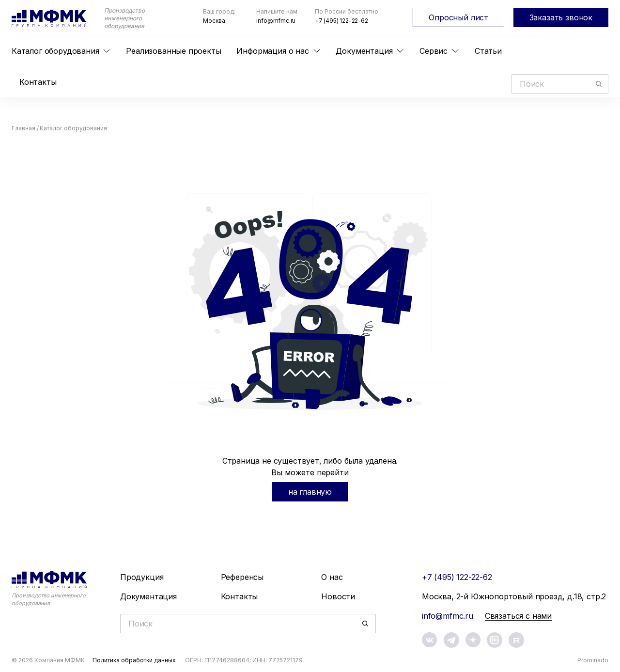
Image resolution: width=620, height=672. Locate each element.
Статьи (488, 51)
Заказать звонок (561, 17)
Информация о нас (272, 51)
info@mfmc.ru (276, 21)
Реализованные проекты (173, 51)
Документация (364, 51)
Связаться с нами (518, 616)
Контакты (38, 82)
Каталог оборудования (55, 51)
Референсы (242, 577)
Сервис (434, 51)
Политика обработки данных (134, 660)
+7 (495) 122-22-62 (341, 21)
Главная (23, 128)
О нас (332, 577)
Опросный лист (458, 17)
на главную (310, 492)
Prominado (593, 660)
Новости (338, 596)
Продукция (142, 577)
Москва (214, 21)
